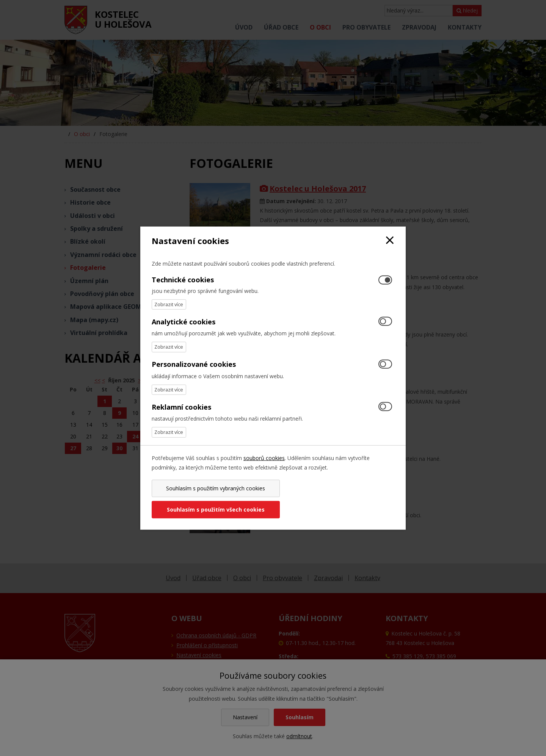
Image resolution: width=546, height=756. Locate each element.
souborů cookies (264, 468)
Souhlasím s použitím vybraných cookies (211, 499)
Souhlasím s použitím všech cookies (335, 499)
